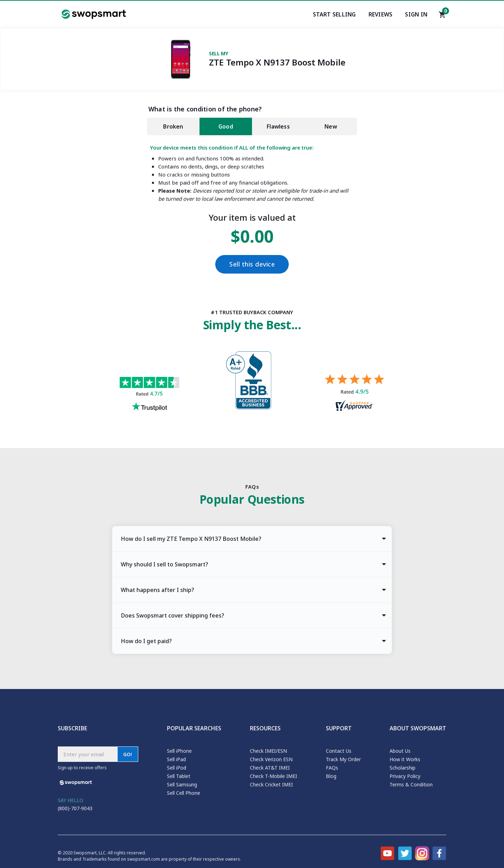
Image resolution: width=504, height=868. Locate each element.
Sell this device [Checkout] (252, 264)
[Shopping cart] (442, 16)
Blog (331, 776)
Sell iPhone (179, 751)
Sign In (416, 14)
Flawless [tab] (278, 126)
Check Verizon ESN (271, 759)
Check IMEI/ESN (268, 751)
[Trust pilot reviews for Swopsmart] (149, 395)
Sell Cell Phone (184, 793)
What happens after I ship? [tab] (157, 590)
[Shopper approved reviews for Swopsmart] (355, 394)
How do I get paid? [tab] (146, 641)
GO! (128, 754)
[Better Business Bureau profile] (252, 382)
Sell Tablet (179, 776)
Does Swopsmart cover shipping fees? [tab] (173, 615)
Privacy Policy (405, 776)
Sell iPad (176, 759)
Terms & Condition (411, 784)
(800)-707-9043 (75, 808)
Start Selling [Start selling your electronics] (334, 14)
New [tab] (331, 126)
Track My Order (343, 759)
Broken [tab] (173, 126)
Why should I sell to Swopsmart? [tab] (164, 564)
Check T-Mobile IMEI (274, 776)
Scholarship (402, 768)
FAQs (332, 768)
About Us (400, 751)
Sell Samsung (182, 784)
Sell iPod (177, 768)
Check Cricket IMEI (271, 784)
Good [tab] (226, 126)
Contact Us (339, 751)
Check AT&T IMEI (270, 768)
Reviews (381, 14)
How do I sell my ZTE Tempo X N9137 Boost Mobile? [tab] (191, 539)
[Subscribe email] (87, 754)
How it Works (405, 759)
